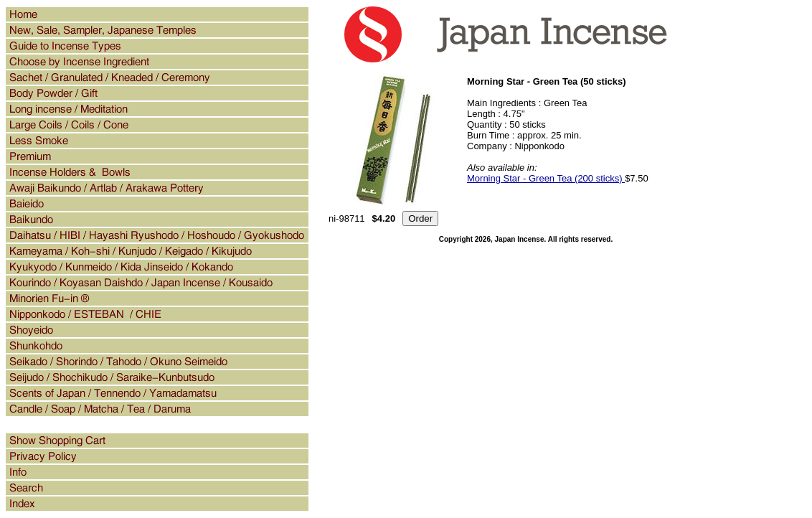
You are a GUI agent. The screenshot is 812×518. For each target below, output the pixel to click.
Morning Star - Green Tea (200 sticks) (546, 178)
